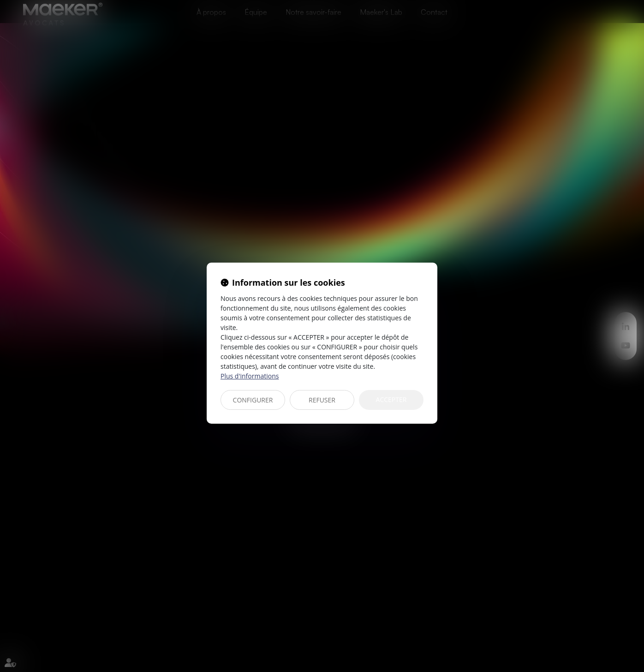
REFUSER (322, 400)
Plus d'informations (250, 376)
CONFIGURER (253, 400)
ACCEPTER (391, 399)
